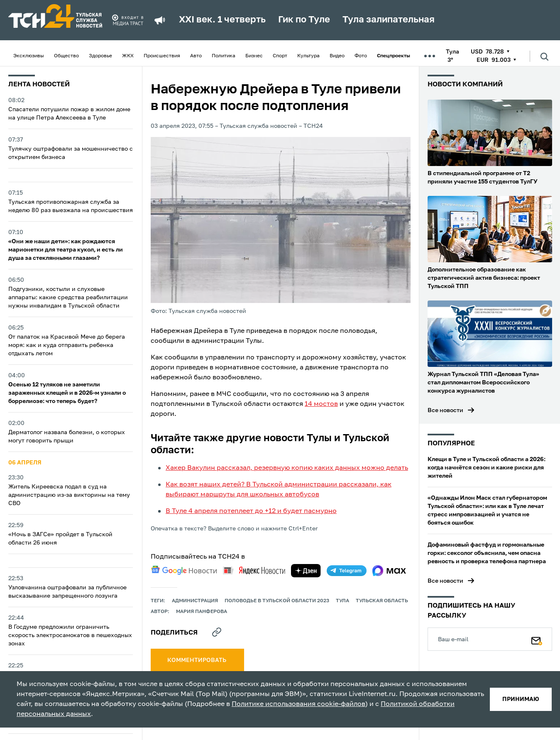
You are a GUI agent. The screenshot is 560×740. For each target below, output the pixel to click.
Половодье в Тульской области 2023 (277, 601)
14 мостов (321, 404)
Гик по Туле (304, 20)
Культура (308, 56)
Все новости (445, 410)
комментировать (197, 660)
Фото (361, 56)
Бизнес (254, 56)
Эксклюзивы (29, 56)
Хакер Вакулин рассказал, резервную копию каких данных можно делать (287, 468)
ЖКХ (128, 56)
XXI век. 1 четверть (222, 20)
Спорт (280, 56)
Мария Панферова (202, 612)
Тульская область (382, 601)
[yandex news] (254, 570)
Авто (196, 56)
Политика (224, 56)
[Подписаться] (537, 639)
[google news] (184, 570)
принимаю (521, 699)
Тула (342, 601)
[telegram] (347, 571)
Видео (337, 56)
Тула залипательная (389, 20)
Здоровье (100, 56)
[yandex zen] (306, 571)
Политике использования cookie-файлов (298, 704)
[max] (389, 571)
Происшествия (162, 56)
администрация (195, 601)
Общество (66, 56)
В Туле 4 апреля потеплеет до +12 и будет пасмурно (251, 511)
